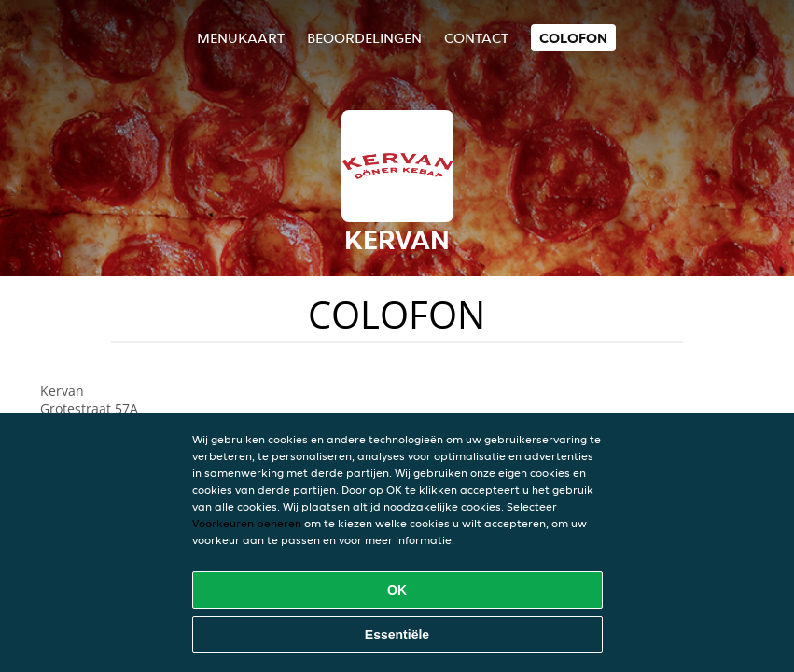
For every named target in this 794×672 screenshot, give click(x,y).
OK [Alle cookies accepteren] (397, 590)
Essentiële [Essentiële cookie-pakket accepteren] (397, 635)
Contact (476, 38)
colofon (573, 38)
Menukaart (241, 38)
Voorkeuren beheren (247, 523)
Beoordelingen (364, 38)
